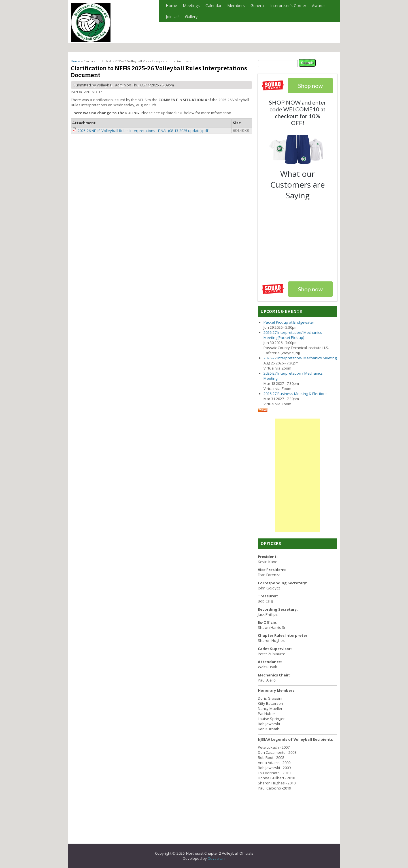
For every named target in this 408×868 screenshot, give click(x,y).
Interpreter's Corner (287, 7)
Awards (317, 7)
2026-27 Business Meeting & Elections (296, 394)
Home (171, 6)
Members (235, 7)
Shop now (310, 289)
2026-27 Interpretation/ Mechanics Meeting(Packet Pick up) (293, 335)
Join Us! (173, 17)
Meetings (191, 6)
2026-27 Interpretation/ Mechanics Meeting (300, 358)
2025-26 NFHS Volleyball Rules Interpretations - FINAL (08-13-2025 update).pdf (143, 131)
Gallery (191, 17)
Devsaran (216, 858)
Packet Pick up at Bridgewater (289, 322)
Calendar (213, 6)
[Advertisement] (297, 475)
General (256, 7)
